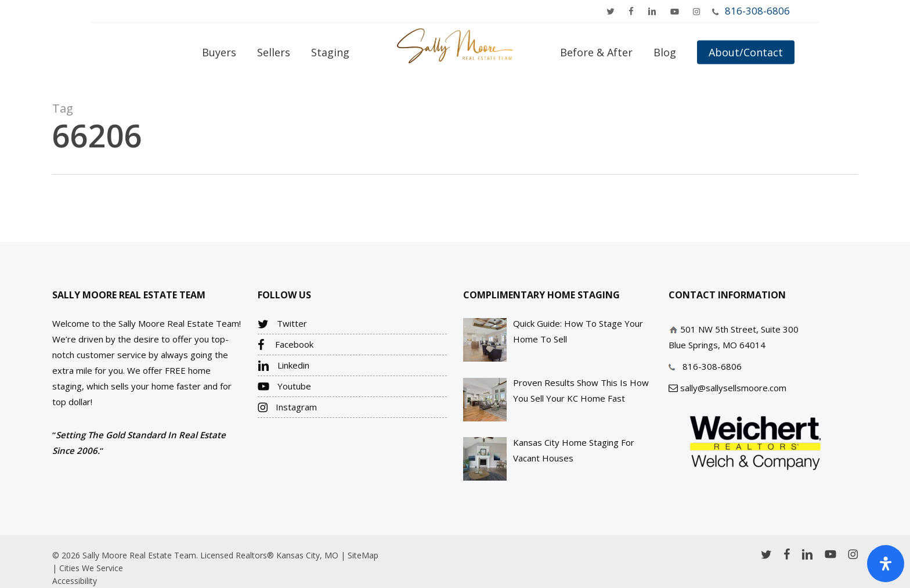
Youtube (284, 387)
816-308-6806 (757, 11)
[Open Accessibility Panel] (886, 564)
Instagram (287, 407)
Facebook (286, 345)
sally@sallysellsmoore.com (733, 388)
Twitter (282, 324)
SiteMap (363, 555)
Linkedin (284, 366)
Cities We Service (91, 568)
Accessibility (75, 581)
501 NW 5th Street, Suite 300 (739, 329)
